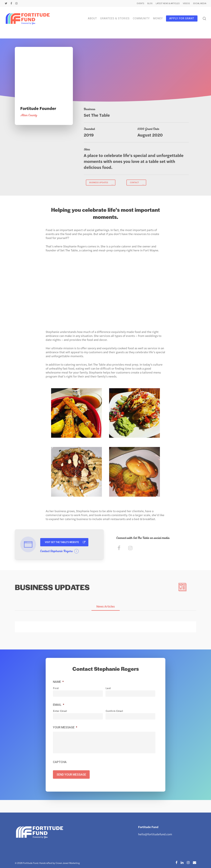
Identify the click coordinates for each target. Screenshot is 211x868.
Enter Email (60, 712)
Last (108, 690)
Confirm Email (114, 712)
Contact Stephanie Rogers (56, 551)
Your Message (65, 729)
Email (59, 706)
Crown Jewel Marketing (68, 863)
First (56, 690)
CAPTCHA (60, 768)
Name (58, 683)
